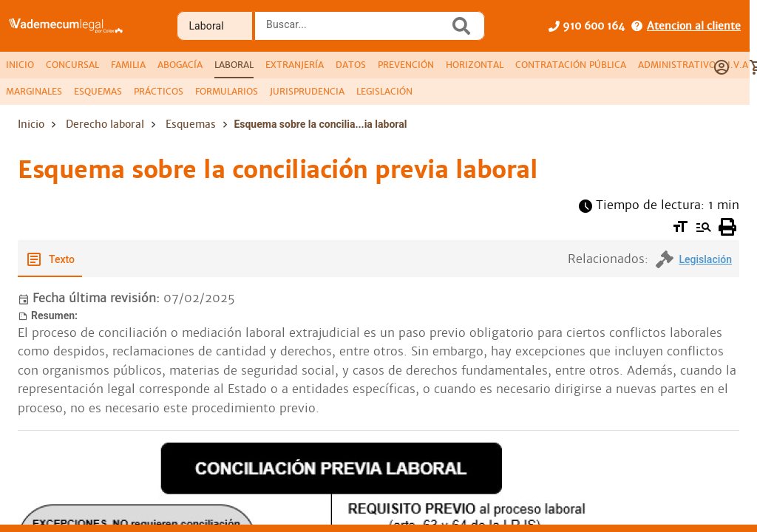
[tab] (20, 65)
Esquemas (191, 124)
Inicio (31, 124)
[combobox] (356, 30)
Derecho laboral (105, 124)
